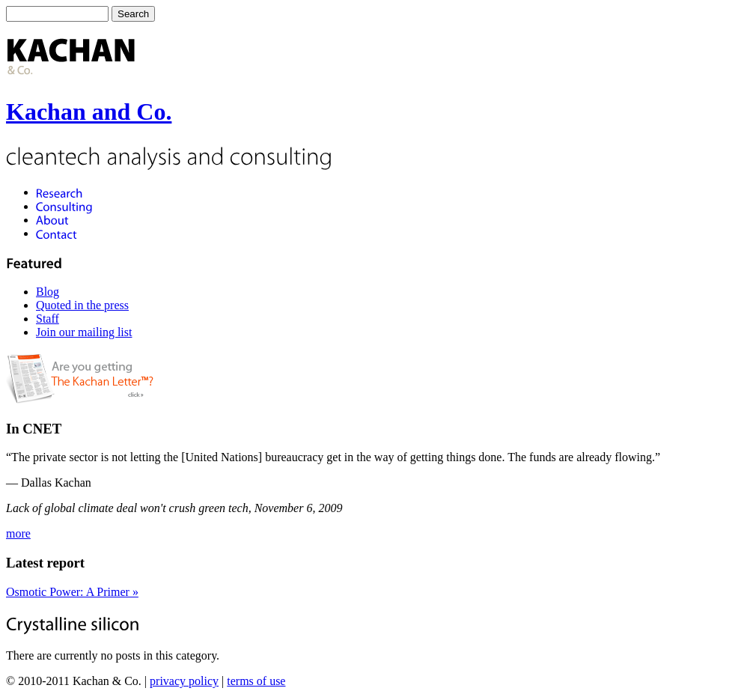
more (18, 533)
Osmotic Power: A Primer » (72, 592)
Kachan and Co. (89, 112)
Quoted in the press (82, 305)
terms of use (256, 681)
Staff (48, 319)
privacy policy (184, 681)
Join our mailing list (84, 332)
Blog (48, 292)
